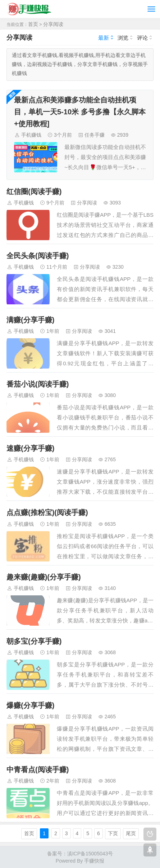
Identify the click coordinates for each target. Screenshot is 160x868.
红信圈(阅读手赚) (34, 191)
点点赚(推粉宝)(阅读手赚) (47, 512)
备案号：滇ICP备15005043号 (80, 854)
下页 (113, 833)
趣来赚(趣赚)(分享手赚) (44, 577)
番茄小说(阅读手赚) (38, 384)
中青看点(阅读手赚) (38, 770)
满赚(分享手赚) (30, 320)
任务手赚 (95, 135)
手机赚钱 (31, 135)
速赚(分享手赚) (30, 448)
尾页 (131, 833)
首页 (33, 24)
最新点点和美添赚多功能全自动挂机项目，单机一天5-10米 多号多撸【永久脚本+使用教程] (80, 112)
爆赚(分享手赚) (30, 705)
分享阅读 (53, 24)
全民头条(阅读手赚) (38, 256)
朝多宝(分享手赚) (34, 641)
